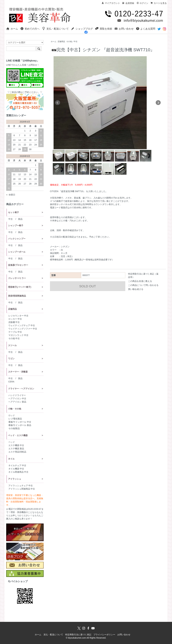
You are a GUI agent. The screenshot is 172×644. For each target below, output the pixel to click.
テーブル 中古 (15, 332)
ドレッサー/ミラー (17, 278)
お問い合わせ (124, 28)
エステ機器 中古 (16, 445)
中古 (11, 219)
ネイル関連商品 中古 (18, 472)
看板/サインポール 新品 (20, 425)
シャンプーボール (17, 252)
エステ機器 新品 (16, 449)
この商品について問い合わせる (143, 285)
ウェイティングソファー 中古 (23, 329)
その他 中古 (14, 338)
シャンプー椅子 (16, 226)
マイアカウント (111, 3)
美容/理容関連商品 (17, 296)
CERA (11, 382)
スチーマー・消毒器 (18, 372)
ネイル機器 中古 (16, 469)
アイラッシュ (15, 479)
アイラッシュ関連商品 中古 (22, 489)
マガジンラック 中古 (18, 335)
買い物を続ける (136, 289)
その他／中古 (72, 42)
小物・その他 (15, 409)
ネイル (11, 459)
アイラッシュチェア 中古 (21, 486)
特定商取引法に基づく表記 (78, 635)
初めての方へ (30, 28)
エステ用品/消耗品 (17, 452)
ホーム (12, 28)
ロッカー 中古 (15, 319)
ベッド (12, 442)
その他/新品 (14, 428)
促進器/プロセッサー (18, 265)
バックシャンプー (17, 239)
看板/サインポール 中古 (20, 422)
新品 (20, 219)
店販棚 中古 (14, 322)
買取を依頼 (104, 28)
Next (158, 103)
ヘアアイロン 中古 (17, 399)
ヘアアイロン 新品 (17, 402)
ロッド (12, 415)
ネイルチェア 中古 (17, 465)
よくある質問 (146, 28)
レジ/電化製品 (15, 419)
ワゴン (11, 359)
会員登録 (128, 3)
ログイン (142, 3)
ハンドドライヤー (17, 395)
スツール (12, 345)
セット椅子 (14, 212)
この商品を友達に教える (140, 281)
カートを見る (159, 3)
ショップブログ (82, 28)
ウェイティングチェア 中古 (22, 325)
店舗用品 (61, 42)
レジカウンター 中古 (18, 316)
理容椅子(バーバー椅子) (20, 287)
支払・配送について (55, 28)
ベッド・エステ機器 (18, 435)
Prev (58, 103)
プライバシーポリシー (104, 635)
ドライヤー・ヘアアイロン (21, 389)
